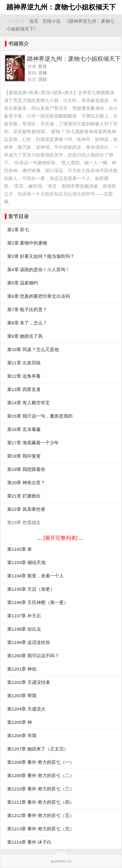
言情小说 (51, 21)
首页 (34, 21)
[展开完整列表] (60, 538)
